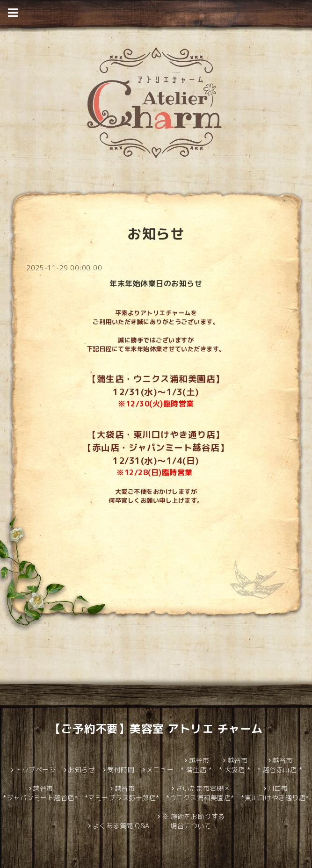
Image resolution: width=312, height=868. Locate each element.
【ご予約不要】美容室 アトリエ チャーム (156, 729)
